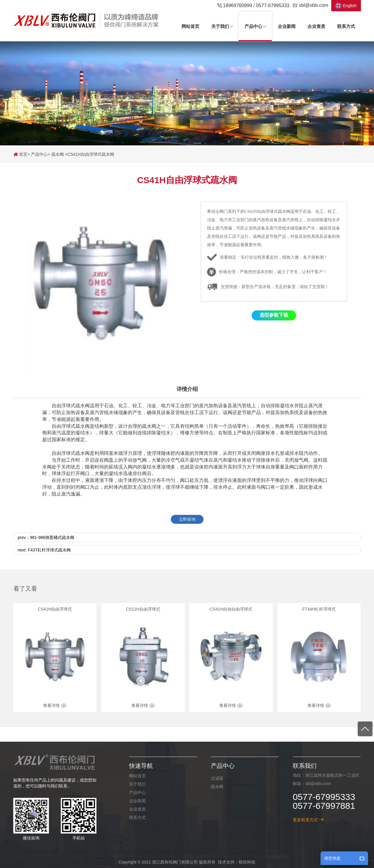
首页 (20, 154)
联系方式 (134, 817)
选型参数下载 (274, 323)
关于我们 (134, 784)
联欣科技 (244, 862)
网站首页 (134, 776)
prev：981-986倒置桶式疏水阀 (46, 545)
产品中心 (39, 154)
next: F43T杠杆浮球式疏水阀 (44, 558)
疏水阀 (58, 154)
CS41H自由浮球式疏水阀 (91, 154)
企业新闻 (134, 801)
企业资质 (134, 809)
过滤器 (214, 778)
